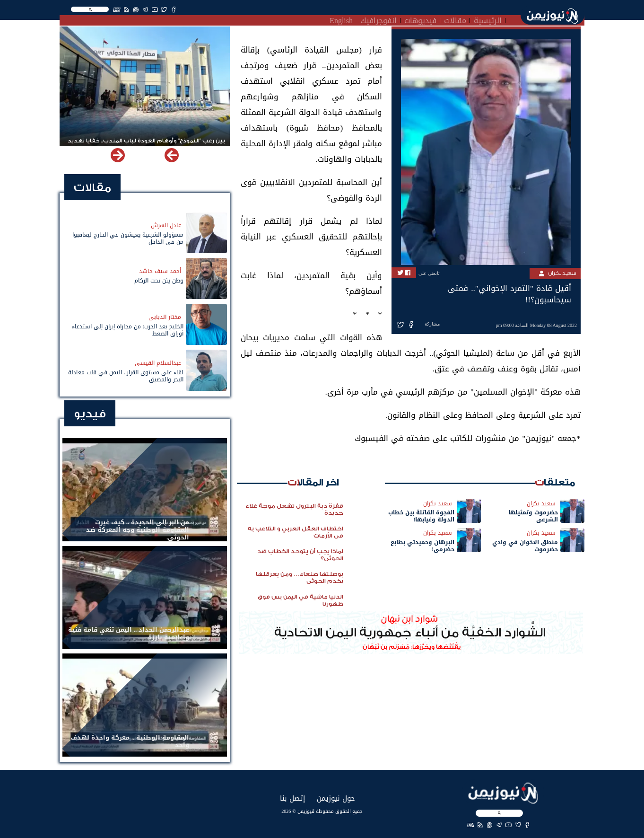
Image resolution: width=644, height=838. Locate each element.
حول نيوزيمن (336, 798)
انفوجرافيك (379, 19)
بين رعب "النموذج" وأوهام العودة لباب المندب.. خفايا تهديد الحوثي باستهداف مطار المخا (146, 145)
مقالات (455, 19)
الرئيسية (488, 19)
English (341, 19)
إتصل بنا (292, 798)
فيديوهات (420, 19)
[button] (118, 155)
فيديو (90, 414)
